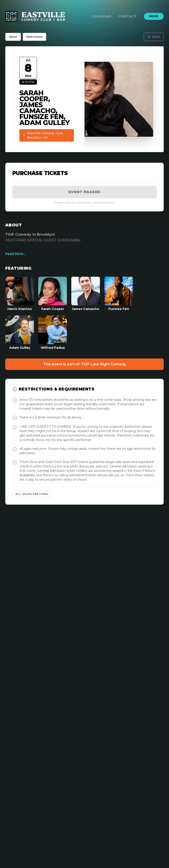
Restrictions (34, 37)
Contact (128, 16)
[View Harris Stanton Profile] (20, 294)
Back (154, 37)
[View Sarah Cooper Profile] (53, 294)
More (154, 16)
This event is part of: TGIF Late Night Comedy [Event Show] (85, 364)
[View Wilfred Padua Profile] (53, 333)
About (13, 37)
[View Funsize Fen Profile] (119, 294)
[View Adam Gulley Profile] (20, 333)
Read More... (16, 254)
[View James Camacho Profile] (86, 294)
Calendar (101, 16)
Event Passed (85, 192)
